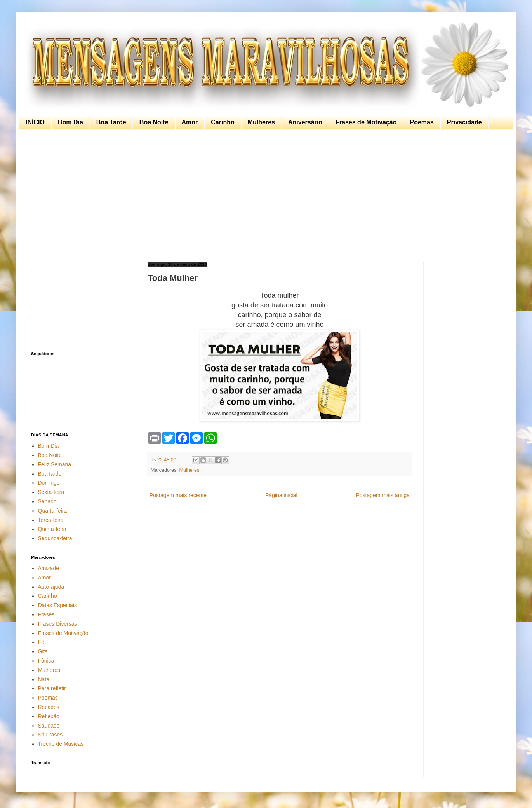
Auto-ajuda (51, 587)
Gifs (43, 651)
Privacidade (464, 122)
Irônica (46, 661)
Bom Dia (70, 122)
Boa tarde (50, 474)
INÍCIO (35, 122)
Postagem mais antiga (383, 495)
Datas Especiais (57, 605)
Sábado (47, 501)
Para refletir (52, 688)
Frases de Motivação (366, 122)
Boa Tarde (111, 122)
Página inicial (281, 495)
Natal (44, 679)
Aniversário (305, 122)
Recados (49, 707)
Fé (41, 642)
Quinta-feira (52, 529)
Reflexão (49, 716)
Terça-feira (51, 520)
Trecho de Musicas (61, 744)
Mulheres (261, 122)
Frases (46, 614)
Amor (190, 122)
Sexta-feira (51, 492)
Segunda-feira (55, 538)
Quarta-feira (53, 511)
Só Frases (50, 735)
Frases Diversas (58, 624)
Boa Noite (154, 122)
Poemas (422, 122)
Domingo (49, 483)
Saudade (49, 726)
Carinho (223, 122)
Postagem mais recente (178, 495)
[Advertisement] (264, 196)
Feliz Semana (55, 464)
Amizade (49, 568)
